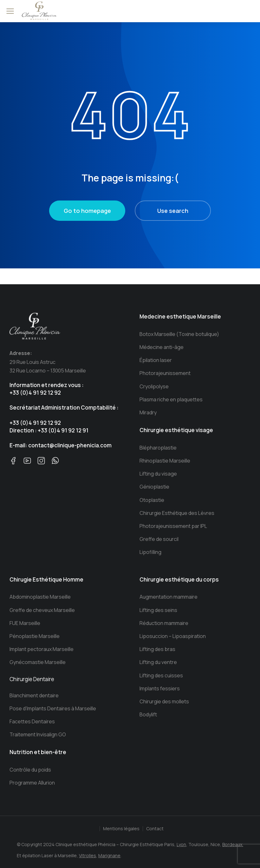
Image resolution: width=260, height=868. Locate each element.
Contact (155, 829)
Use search (173, 211)
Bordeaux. (233, 844)
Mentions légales (121, 829)
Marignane (109, 855)
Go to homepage (87, 211)
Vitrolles (88, 855)
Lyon (181, 844)
